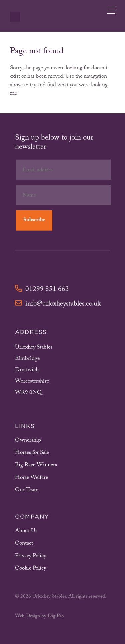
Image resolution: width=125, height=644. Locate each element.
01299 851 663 (42, 291)
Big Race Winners (36, 466)
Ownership (28, 441)
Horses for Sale (32, 454)
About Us (26, 532)
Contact (24, 545)
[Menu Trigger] (111, 10)
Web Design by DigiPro (39, 618)
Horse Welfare (31, 479)
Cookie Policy (30, 569)
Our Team (27, 491)
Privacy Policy (30, 557)
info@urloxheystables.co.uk (58, 305)
